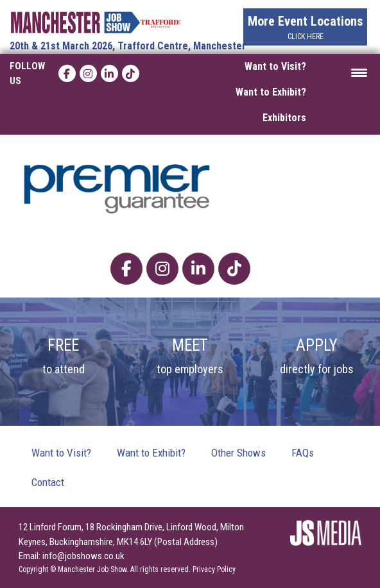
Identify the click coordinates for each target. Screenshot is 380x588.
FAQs (303, 453)
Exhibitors (284, 118)
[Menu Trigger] (359, 71)
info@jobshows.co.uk (83, 556)
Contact (48, 482)
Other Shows (238, 453)
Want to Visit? (275, 66)
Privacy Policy (214, 569)
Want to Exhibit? (271, 92)
